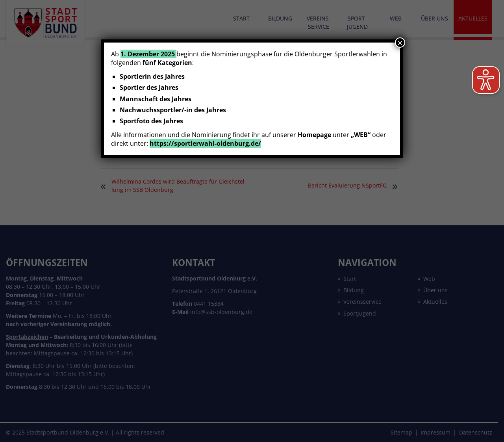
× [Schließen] (400, 43)
